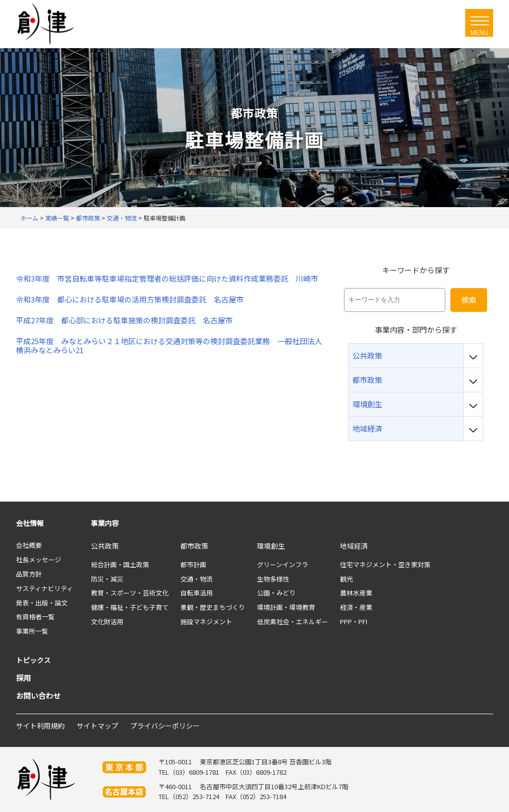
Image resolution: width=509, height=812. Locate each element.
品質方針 (29, 574)
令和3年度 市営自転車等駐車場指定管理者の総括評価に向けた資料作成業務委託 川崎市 (167, 279)
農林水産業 (356, 593)
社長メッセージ (39, 559)
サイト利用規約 (40, 726)
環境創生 (271, 546)
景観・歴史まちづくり (213, 607)
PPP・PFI (354, 622)
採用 (23, 678)
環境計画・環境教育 (286, 607)
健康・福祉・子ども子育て (130, 607)
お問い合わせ (38, 696)
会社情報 (30, 523)
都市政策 (194, 546)
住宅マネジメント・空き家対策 (385, 564)
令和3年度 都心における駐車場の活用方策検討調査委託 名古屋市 (130, 299)
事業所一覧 (32, 631)
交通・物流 (197, 579)
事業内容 (105, 523)
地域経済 (354, 546)
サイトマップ (97, 726)
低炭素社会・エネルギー (293, 622)
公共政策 (105, 546)
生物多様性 (273, 579)
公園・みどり (276, 593)
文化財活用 (107, 622)
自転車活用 (197, 593)
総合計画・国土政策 (120, 564)
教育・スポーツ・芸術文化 (130, 593)
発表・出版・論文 (42, 603)
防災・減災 (107, 579)
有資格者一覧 (35, 617)
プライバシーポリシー (165, 726)
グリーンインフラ (283, 564)
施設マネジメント (206, 622)
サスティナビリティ (44, 588)
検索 (469, 300)
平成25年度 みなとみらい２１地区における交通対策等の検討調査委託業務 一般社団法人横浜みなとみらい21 (169, 346)
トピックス (33, 660)
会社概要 (29, 545)
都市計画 (193, 564)
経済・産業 (356, 607)
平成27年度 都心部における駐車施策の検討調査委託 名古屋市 (124, 320)
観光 (346, 579)
